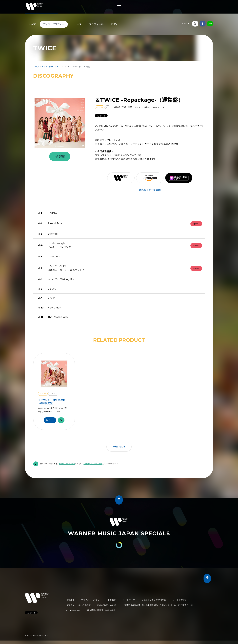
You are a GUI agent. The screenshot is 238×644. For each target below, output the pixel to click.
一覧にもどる (119, 446)
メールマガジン (180, 600)
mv (196, 224)
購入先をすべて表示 (150, 190)
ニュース (77, 24)
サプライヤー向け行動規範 (79, 605)
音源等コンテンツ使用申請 (154, 600)
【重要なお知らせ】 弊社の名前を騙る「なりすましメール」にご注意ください (159, 605)
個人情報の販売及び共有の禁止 (101, 610)
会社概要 (70, 600)
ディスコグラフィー (54, 24)
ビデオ (114, 24)
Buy (51, 420)
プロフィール (96, 24)
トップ (32, 24)
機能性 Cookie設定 (67, 464)
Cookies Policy (73, 610)
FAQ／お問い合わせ (107, 605)
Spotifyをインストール (93, 464)
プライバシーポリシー (91, 600)
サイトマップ (129, 600)
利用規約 (112, 600)
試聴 (59, 156)
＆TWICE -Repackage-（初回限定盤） (52, 401)
